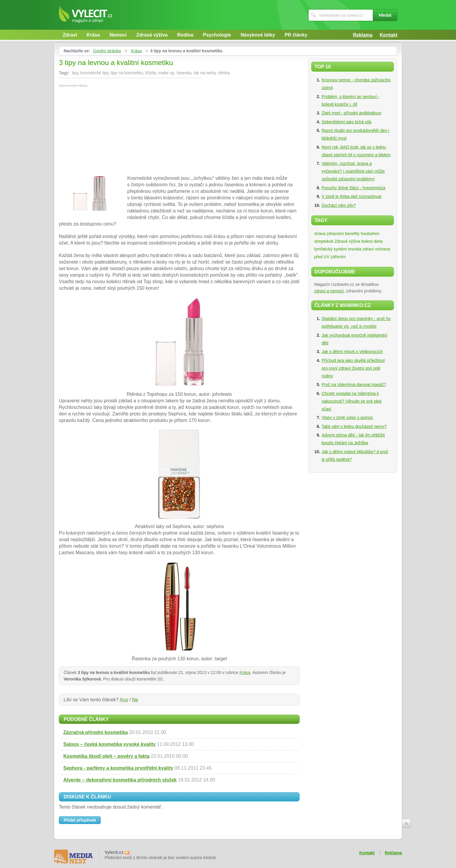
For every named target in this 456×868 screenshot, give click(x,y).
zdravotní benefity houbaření (353, 234)
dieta (378, 241)
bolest (367, 241)
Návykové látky (258, 35)
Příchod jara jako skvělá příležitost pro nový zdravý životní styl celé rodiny (353, 368)
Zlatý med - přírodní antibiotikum (352, 113)
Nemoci (118, 35)
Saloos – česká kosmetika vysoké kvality (109, 744)
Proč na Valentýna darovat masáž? (354, 385)
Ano (124, 700)
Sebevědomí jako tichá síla (346, 122)
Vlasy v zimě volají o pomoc (347, 418)
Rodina (185, 35)
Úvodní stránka (107, 51)
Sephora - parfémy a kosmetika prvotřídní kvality (118, 768)
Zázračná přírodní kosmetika (96, 732)
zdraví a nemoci (329, 291)
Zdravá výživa (152, 35)
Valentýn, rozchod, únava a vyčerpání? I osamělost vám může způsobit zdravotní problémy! (353, 171)
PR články (296, 35)
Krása (93, 35)
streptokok (324, 241)
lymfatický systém (331, 249)
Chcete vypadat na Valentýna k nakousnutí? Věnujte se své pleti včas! (352, 401)
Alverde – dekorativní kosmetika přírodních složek (120, 780)
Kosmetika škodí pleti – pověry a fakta (106, 756)
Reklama (363, 35)
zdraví (368, 249)
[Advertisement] (109, 132)
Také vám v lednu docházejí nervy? (354, 426)
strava (320, 234)
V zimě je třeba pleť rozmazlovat (352, 196)
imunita (355, 249)
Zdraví (70, 35)
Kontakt (389, 35)
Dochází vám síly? (339, 205)
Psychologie (217, 35)
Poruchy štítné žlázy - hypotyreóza (353, 188)
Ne (135, 700)
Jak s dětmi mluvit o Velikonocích (352, 352)
